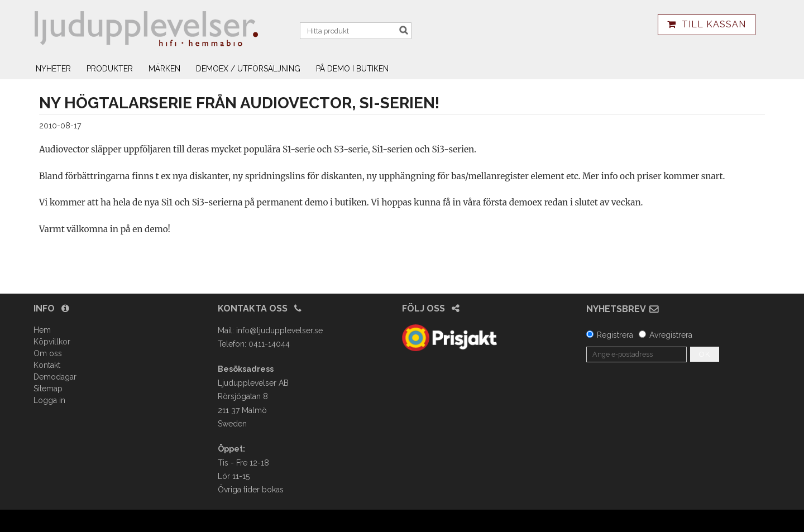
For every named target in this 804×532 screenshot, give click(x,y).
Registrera (615, 335)
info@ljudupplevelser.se (279, 330)
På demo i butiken (352, 69)
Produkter (110, 69)
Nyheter (53, 69)
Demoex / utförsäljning (248, 69)
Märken (164, 69)
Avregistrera (671, 335)
